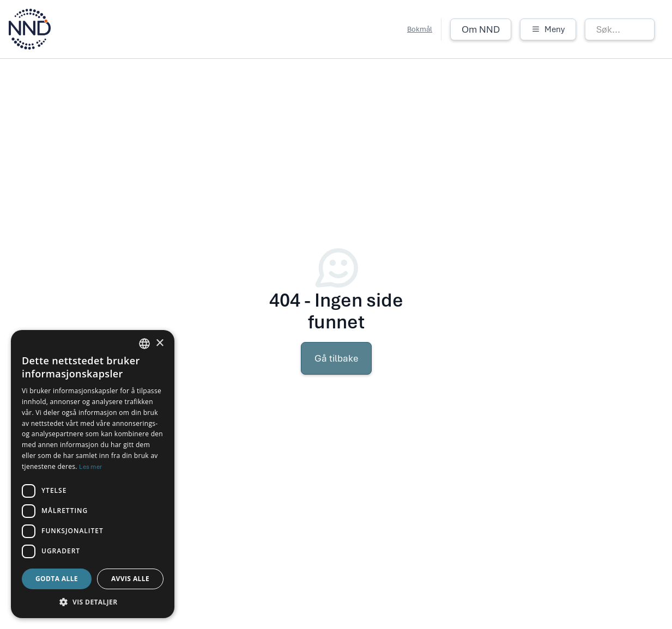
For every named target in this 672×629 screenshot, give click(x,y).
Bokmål (420, 29)
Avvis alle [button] (130, 579)
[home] (30, 29)
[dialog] (93, 474)
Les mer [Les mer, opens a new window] (90, 467)
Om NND (481, 29)
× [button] (159, 343)
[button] (548, 29)
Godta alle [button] (57, 579)
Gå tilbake (336, 358)
